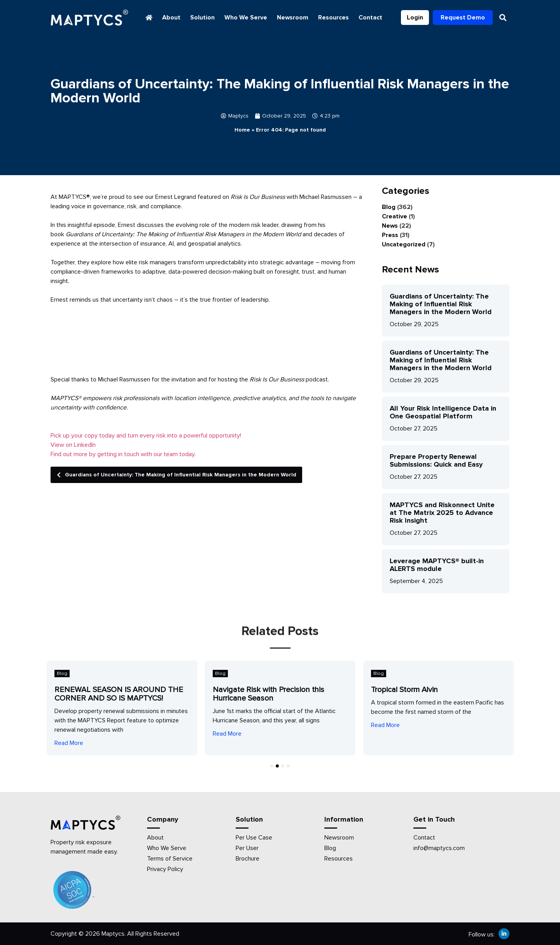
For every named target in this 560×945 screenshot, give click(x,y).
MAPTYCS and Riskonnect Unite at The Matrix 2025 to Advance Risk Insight (442, 513)
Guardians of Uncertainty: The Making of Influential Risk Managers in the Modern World (174, 475)
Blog (389, 207)
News (390, 226)
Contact (370, 18)
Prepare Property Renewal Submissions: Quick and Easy (436, 460)
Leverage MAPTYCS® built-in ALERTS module (437, 565)
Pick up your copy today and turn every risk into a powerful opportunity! (146, 436)
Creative (395, 216)
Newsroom (293, 18)
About (171, 18)
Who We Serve (246, 18)
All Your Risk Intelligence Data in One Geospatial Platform (443, 412)
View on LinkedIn (73, 445)
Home (242, 130)
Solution (202, 18)
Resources (333, 18)
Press (390, 235)
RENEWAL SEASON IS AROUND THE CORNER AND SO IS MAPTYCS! (119, 694)
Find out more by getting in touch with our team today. (123, 454)
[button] (503, 18)
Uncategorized (404, 244)
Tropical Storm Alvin (404, 690)
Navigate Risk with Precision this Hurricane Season (269, 694)
